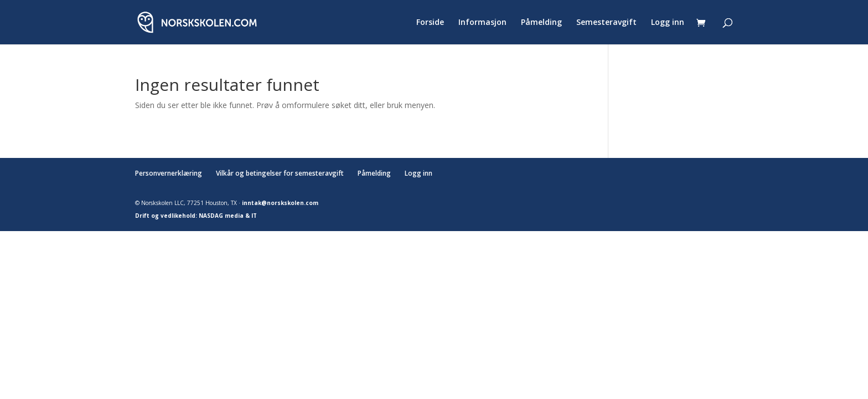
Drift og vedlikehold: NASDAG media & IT (196, 216)
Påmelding (541, 23)
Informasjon (482, 23)
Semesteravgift (606, 23)
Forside (430, 23)
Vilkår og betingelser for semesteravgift (280, 173)
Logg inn (668, 23)
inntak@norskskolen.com (280, 203)
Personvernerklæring (169, 173)
